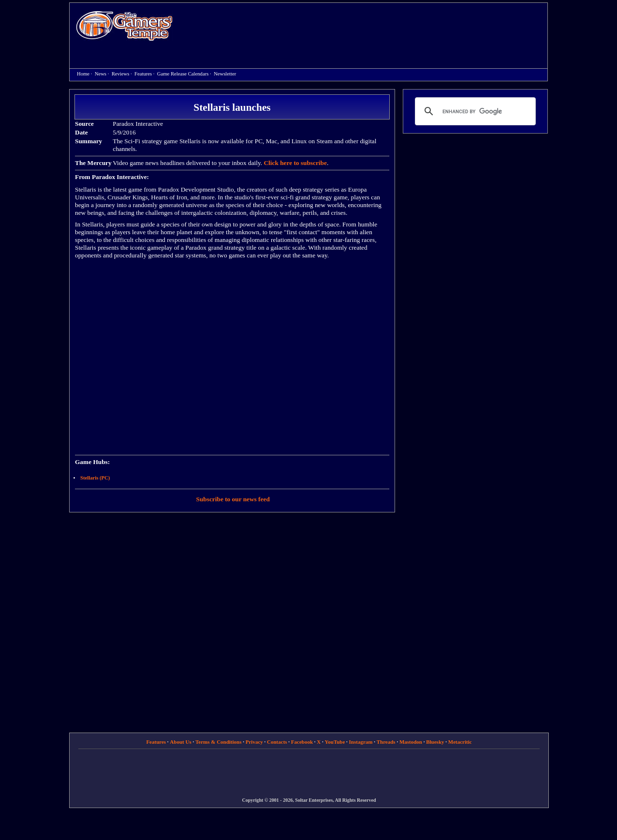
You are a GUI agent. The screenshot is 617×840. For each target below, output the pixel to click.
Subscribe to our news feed (233, 499)
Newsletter (225, 74)
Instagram (361, 742)
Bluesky (435, 742)
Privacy (254, 742)
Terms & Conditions (219, 742)
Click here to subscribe (295, 163)
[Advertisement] (365, 27)
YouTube (335, 742)
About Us (180, 742)
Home (124, 25)
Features (143, 74)
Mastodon (411, 742)
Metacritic (460, 742)
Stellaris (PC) (95, 478)
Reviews (121, 74)
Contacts (277, 742)
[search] (474, 111)
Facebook (302, 742)
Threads (386, 742)
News (101, 74)
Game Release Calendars (183, 74)
